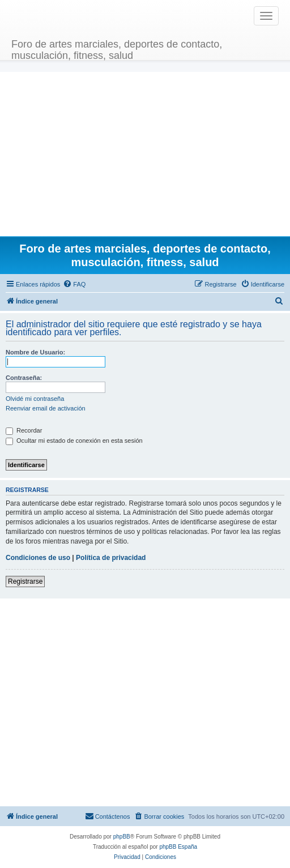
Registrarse (25, 581)
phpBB (122, 837)
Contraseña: (24, 378)
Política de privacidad (111, 558)
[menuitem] (74, 284)
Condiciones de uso (38, 558)
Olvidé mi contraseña (35, 399)
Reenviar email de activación (46, 408)
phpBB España (178, 847)
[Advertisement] (145, 151)
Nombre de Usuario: (35, 352)
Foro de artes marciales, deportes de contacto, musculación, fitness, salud (117, 48)
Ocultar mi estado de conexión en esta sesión (74, 441)
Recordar (24, 430)
